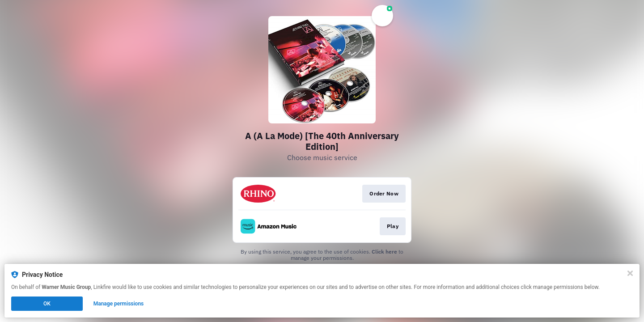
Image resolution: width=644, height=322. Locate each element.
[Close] (630, 273)
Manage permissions (119, 304)
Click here (384, 252)
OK (47, 304)
